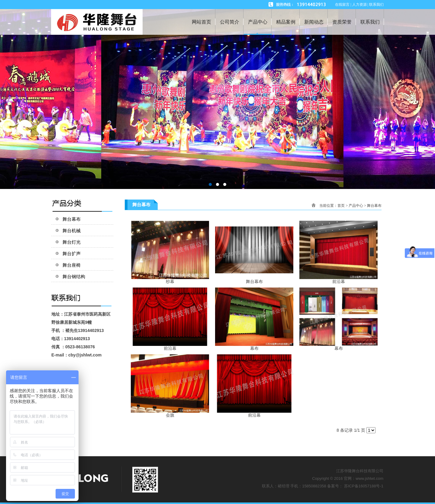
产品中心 (258, 22)
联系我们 (370, 22)
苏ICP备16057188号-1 (364, 486)
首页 (341, 206)
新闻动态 (314, 22)
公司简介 (230, 22)
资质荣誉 (342, 22)
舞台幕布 (374, 206)
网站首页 (201, 22)
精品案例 (286, 22)
